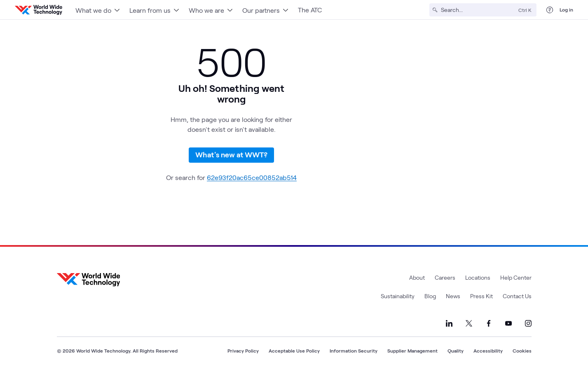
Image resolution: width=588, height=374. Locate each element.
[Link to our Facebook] (489, 323)
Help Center (516, 277)
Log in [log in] (566, 9)
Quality (456, 351)
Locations (478, 277)
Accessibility (488, 351)
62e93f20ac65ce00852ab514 (252, 177)
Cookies (522, 351)
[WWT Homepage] (39, 10)
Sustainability (398, 296)
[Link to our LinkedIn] (449, 323)
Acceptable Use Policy (294, 351)
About (417, 277)
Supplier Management (412, 351)
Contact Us (517, 296)
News (453, 296)
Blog (430, 296)
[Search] (478, 10)
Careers (445, 277)
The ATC (310, 10)
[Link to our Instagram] (528, 323)
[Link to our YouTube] (508, 323)
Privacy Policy (243, 351)
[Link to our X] (469, 323)
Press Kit (481, 296)
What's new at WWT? (231, 154)
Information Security (354, 351)
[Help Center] (550, 10)
